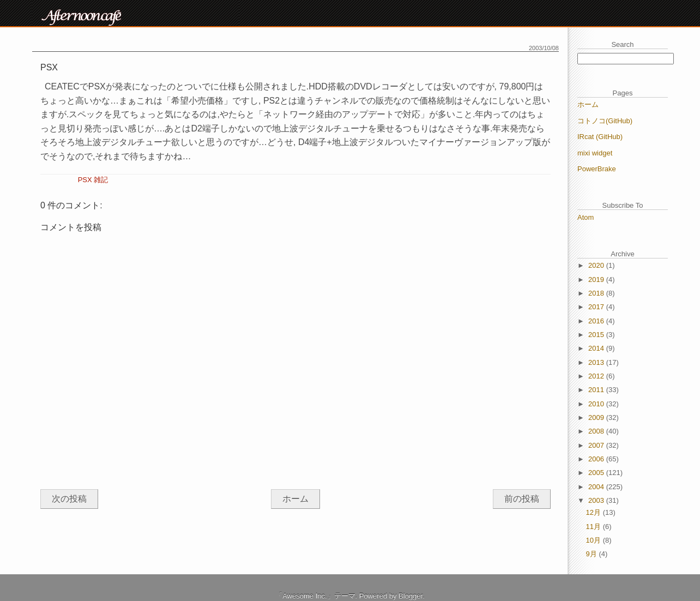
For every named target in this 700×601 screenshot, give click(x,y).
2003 (597, 500)
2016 (597, 321)
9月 (593, 554)
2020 (597, 265)
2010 (597, 404)
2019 (597, 280)
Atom (586, 217)
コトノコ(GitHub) (605, 121)
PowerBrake (597, 169)
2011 (597, 390)
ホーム (295, 499)
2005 (597, 473)
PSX (85, 180)
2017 (597, 307)
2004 (597, 487)
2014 (597, 348)
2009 (597, 417)
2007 (597, 445)
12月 (595, 512)
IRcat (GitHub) (600, 137)
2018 (597, 293)
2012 (597, 376)
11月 (595, 527)
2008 (597, 431)
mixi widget (595, 153)
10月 (595, 540)
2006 (597, 459)
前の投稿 (522, 499)
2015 (597, 335)
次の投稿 (69, 499)
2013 (597, 362)
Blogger (411, 596)
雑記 (101, 180)
